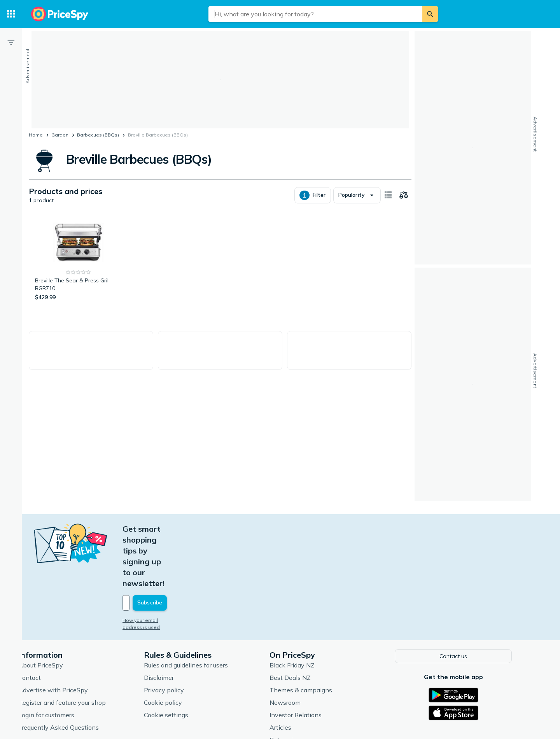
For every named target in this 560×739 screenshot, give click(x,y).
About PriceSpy (56, 610)
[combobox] (315, 14)
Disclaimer (174, 622)
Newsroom (300, 647)
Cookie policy (178, 647)
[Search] (430, 14)
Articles (296, 672)
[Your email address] (191, 548)
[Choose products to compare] (404, 195)
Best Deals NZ (305, 622)
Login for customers (61, 660)
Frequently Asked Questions (74, 672)
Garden (60, 135)
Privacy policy (179, 635)
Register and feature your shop (77, 647)
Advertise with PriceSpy (68, 635)
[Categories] (11, 14)
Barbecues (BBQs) (98, 135)
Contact (45, 622)
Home (36, 135)
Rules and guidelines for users (201, 610)
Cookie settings (181, 660)
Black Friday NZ (307, 610)
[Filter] (11, 42)
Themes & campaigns (316, 635)
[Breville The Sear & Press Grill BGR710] (78, 259)
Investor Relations (311, 660)
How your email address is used (175, 566)
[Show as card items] (388, 195)
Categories (300, 685)
